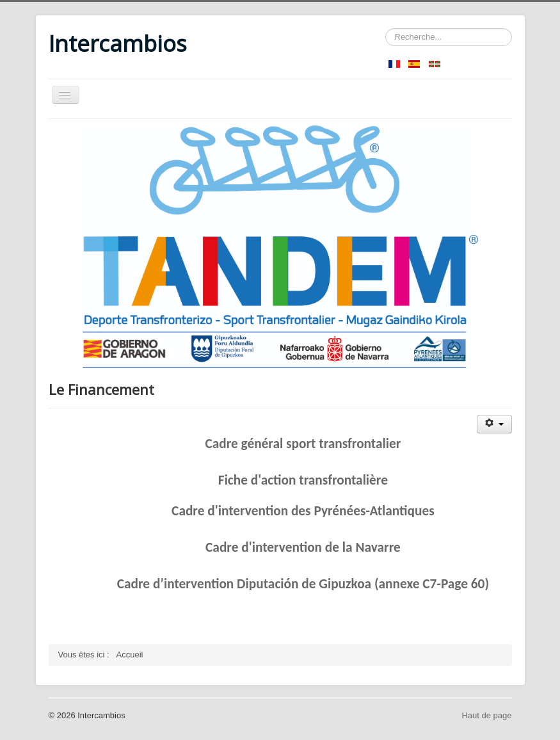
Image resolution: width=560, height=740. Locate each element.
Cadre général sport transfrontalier (303, 444)
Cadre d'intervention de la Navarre (303, 547)
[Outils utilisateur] (494, 424)
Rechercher (386, 28)
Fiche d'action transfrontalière (303, 480)
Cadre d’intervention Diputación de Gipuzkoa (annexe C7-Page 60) (303, 584)
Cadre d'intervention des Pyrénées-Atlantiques (303, 511)
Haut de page (486, 715)
